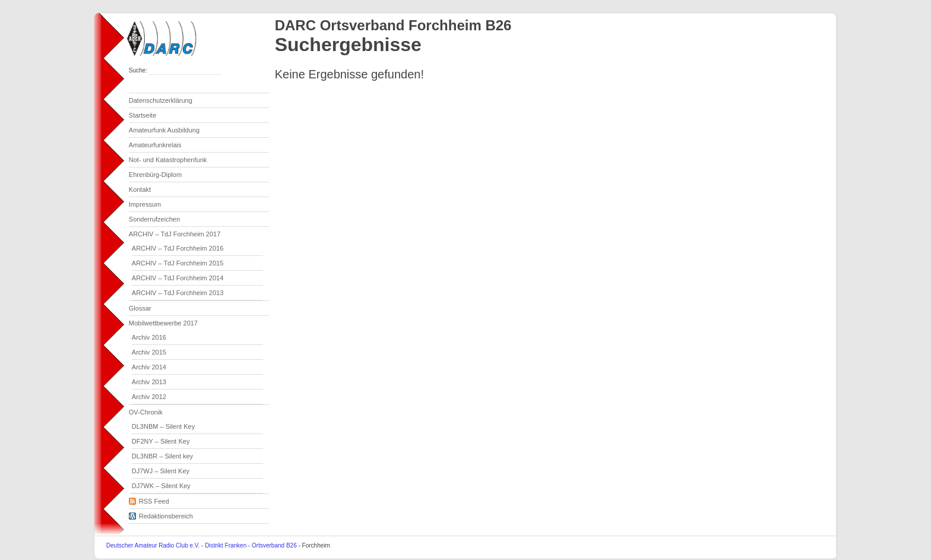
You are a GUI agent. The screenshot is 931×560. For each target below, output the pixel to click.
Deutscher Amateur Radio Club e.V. (153, 545)
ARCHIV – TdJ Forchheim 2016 (178, 248)
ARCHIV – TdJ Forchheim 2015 (178, 263)
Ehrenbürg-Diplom (155, 175)
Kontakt (140, 189)
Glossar (140, 308)
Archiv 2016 (149, 337)
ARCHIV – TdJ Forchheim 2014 (178, 278)
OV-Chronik (146, 412)
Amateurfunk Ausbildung (164, 130)
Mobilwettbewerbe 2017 (163, 323)
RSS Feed (149, 499)
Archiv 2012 (149, 397)
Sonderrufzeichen (154, 219)
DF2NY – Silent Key (161, 441)
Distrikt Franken (226, 545)
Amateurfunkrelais (155, 145)
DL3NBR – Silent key (162, 456)
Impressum (145, 204)
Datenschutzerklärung (161, 100)
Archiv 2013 (149, 382)
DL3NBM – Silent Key (163, 426)
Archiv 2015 (149, 352)
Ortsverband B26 (274, 545)
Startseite (142, 115)
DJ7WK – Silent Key (161, 486)
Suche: (139, 70)
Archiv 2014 (149, 367)
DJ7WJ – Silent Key (161, 471)
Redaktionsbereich (161, 514)
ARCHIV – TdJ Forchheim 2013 (178, 293)
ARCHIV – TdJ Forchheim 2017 (175, 234)
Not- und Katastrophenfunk (168, 160)
